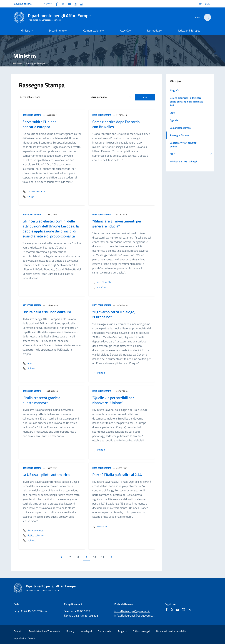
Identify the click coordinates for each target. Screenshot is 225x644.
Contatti (18, 631)
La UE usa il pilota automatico (46, 475)
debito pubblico (33, 536)
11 (103, 557)
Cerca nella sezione (30, 97)
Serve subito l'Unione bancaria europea (39, 124)
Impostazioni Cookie (24, 638)
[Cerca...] (207, 17)
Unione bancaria (34, 192)
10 (95, 557)
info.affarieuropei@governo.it (132, 611)
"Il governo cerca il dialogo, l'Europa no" (114, 314)
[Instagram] (74, 4)
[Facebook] (55, 4)
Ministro (18, 63)
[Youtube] (68, 4)
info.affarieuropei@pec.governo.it (134, 616)
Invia (145, 97)
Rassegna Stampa (32, 115)
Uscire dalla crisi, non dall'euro (47, 312)
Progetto (122, 631)
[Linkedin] (80, 4)
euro (27, 364)
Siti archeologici (142, 631)
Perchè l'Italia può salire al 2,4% (117, 475)
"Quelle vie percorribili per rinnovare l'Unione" (113, 400)
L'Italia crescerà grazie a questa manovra (41, 400)
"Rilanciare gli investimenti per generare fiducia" (117, 224)
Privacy (70, 631)
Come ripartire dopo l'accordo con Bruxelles (116, 124)
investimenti (102, 282)
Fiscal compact (33, 531)
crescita (99, 287)
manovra (100, 526)
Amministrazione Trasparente (44, 631)
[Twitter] (62, 4)
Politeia (29, 369)
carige (28, 197)
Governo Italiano (23, 4)
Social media (105, 631)
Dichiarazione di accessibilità (171, 631)
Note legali (86, 631)
